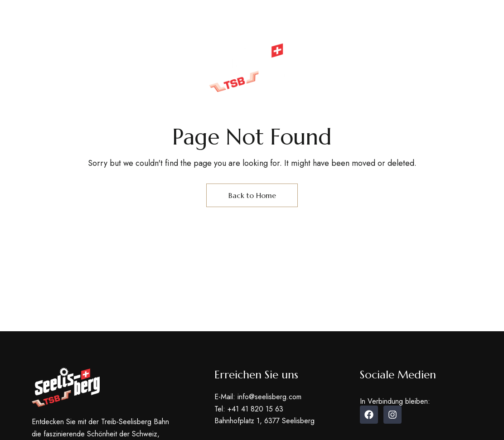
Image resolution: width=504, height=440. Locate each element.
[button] (421, 81)
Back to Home (252, 195)
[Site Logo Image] (252, 67)
